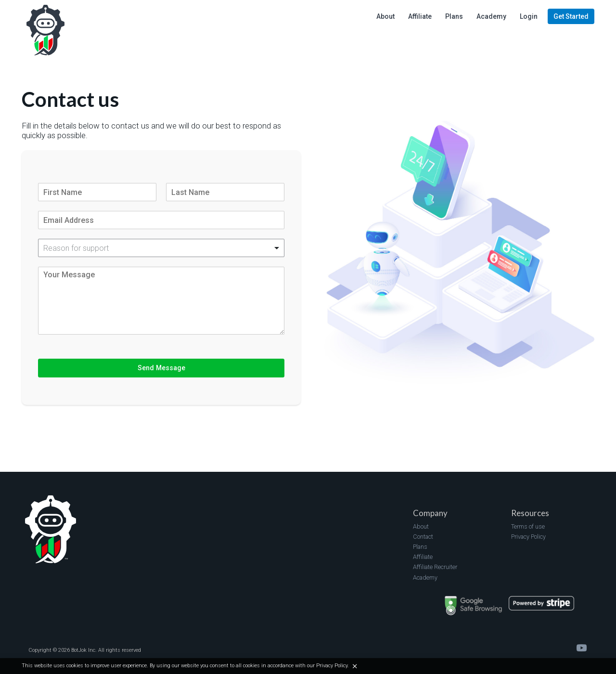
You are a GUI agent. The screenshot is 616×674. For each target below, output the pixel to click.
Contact (423, 537)
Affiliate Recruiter (435, 567)
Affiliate (423, 557)
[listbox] (161, 248)
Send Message (161, 368)
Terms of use (528, 526)
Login (529, 16)
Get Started (571, 16)
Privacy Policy (528, 537)
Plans (420, 547)
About (421, 526)
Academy (425, 577)
